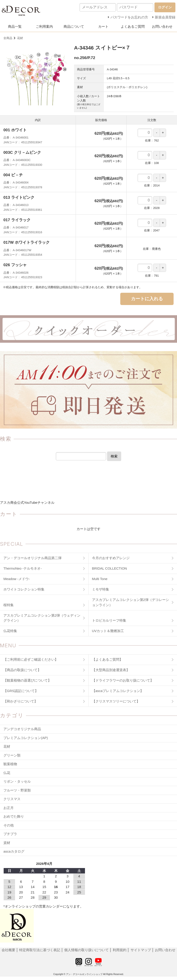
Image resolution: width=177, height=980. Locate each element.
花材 (20, 38)
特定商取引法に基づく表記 (40, 950)
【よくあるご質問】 (107, 659)
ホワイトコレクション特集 (24, 589)
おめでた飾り (14, 816)
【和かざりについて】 (21, 701)
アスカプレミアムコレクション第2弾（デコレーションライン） (131, 602)
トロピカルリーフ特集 (109, 620)
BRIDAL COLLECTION (110, 568)
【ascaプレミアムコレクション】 (118, 691)
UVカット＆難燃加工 (108, 631)
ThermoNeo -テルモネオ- (23, 568)
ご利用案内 (44, 26)
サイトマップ (141, 950)
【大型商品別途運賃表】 (111, 670)
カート (103, 26)
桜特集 (9, 605)
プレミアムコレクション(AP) (26, 738)
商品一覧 (15, 26)
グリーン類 (12, 755)
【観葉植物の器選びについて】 (27, 680)
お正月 (9, 808)
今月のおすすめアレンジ (111, 558)
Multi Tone (100, 579)
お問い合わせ (162, 26)
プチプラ (10, 834)
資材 (7, 843)
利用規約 (120, 950)
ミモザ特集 (101, 589)
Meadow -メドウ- (17, 579)
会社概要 (9, 950)
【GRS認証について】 (21, 691)
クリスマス (12, 799)
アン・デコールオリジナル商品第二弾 (32, 558)
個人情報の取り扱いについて (86, 950)
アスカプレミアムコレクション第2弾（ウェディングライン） (42, 618)
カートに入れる (147, 299)
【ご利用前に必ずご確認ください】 (31, 659)
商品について (74, 26)
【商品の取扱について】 (22, 670)
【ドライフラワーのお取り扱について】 (123, 680)
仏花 (7, 773)
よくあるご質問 (133, 26)
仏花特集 (10, 631)
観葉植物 (10, 764)
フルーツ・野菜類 (17, 790)
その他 (9, 825)
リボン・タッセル (17, 781)
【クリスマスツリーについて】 (116, 701)
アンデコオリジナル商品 (22, 729)
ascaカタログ (14, 851)
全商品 (8, 38)
